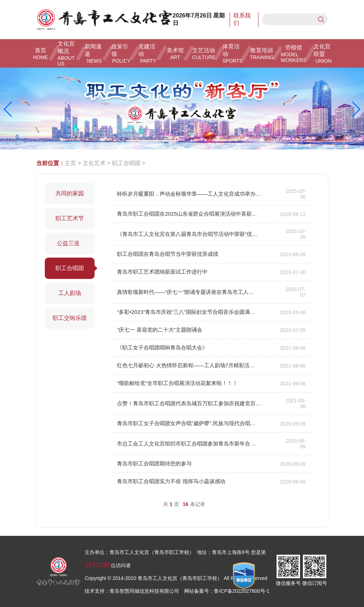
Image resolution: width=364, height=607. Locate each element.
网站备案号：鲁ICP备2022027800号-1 (227, 591)
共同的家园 (70, 193)
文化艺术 (94, 163)
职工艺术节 (70, 218)
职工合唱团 (126, 163)
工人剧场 (70, 293)
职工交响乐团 (70, 318)
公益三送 (70, 243)
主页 (70, 163)
